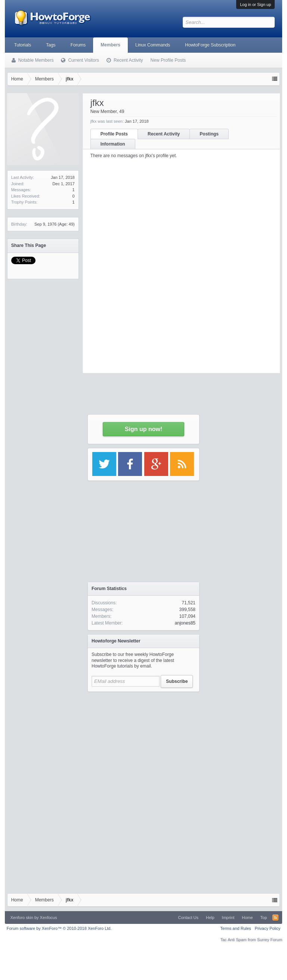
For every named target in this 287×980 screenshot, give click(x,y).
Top (264, 918)
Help (210, 918)
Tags (51, 45)
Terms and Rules (236, 928)
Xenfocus (49, 918)
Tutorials (23, 45)
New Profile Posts (168, 60)
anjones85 (185, 623)
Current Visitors (83, 60)
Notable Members (36, 60)
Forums (78, 45)
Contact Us (188, 918)
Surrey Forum (270, 940)
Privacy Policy (268, 928)
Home (247, 918)
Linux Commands (153, 45)
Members (110, 45)
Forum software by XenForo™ (59, 928)
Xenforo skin (22, 918)
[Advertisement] (143, 742)
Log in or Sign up (255, 4)
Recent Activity (128, 60)
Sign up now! (143, 429)
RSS (275, 918)
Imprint (228, 918)
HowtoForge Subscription (210, 45)
